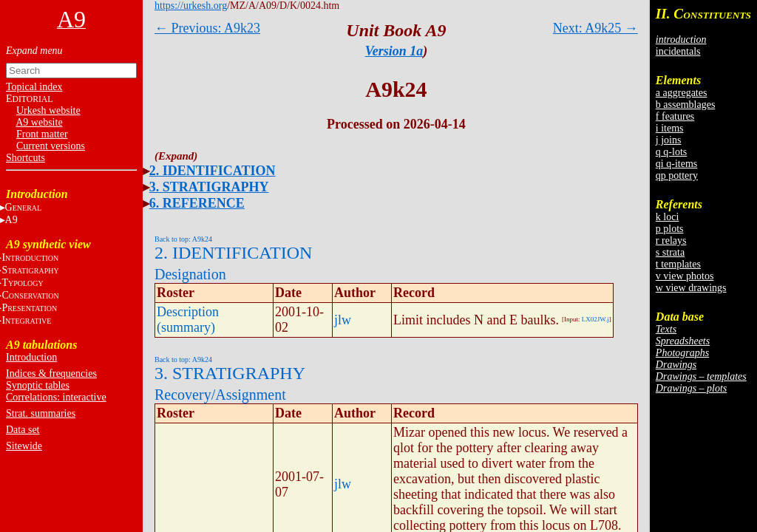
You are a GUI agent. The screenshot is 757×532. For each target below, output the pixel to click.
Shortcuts (26, 158)
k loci (668, 217)
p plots (670, 229)
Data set (23, 430)
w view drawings (691, 288)
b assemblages (685, 105)
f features (675, 116)
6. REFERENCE (197, 203)
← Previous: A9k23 (207, 28)
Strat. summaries (41, 413)
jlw (343, 320)
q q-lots (671, 152)
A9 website (39, 122)
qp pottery (677, 175)
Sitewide (24, 446)
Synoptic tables (38, 385)
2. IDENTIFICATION (213, 171)
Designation (190, 274)
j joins (669, 140)
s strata (670, 252)
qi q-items (676, 164)
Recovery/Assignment (220, 395)
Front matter (42, 134)
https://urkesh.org (191, 6)
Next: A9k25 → (595, 28)
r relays (671, 241)
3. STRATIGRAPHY (209, 187)
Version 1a (394, 51)
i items (670, 128)
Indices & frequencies (51, 374)
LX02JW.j (595, 319)
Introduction (31, 357)
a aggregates (682, 93)
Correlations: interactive (56, 397)
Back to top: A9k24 (183, 239)
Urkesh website (48, 110)
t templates (678, 264)
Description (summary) (188, 320)
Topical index (34, 87)
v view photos (685, 276)
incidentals (678, 51)
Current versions (51, 146)
